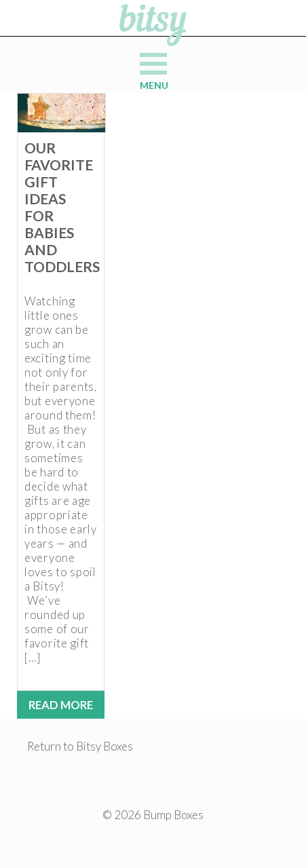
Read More (61, 705)
